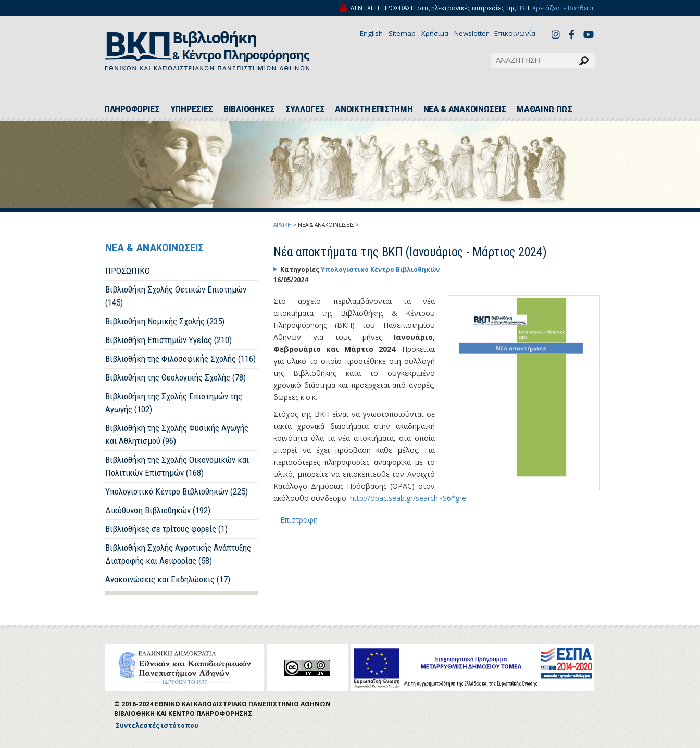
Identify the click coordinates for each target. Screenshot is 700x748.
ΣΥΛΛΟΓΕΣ (305, 109)
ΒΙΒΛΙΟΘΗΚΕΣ (249, 109)
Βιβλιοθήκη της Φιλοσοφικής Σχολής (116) (180, 359)
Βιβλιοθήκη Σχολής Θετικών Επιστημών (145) (176, 296)
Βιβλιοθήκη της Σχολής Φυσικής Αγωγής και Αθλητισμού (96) (177, 434)
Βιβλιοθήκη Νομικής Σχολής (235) (165, 321)
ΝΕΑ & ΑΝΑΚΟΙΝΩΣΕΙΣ (465, 109)
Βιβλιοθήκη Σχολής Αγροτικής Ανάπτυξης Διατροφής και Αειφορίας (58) (178, 554)
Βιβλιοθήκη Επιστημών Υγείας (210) (168, 340)
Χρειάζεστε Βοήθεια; (564, 8)
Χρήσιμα (435, 33)
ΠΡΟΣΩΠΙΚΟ (128, 271)
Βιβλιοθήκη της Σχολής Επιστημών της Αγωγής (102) (174, 403)
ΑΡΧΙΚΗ (283, 225)
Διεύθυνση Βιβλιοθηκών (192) (158, 510)
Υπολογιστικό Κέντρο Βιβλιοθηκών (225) (177, 491)
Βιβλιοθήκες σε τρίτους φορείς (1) (166, 529)
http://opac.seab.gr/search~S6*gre (408, 498)
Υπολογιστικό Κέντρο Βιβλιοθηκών (380, 269)
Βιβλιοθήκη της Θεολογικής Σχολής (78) (176, 377)
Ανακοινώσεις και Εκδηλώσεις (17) (168, 579)
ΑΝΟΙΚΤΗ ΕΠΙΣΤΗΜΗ (374, 109)
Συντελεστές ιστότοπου (157, 725)
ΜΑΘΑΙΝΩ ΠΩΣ (545, 109)
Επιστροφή (299, 520)
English (371, 33)
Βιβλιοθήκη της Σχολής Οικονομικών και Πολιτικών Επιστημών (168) (177, 466)
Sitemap (402, 33)
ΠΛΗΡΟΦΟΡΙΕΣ (132, 109)
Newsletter (471, 33)
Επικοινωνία (515, 33)
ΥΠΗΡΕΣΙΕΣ (192, 109)
